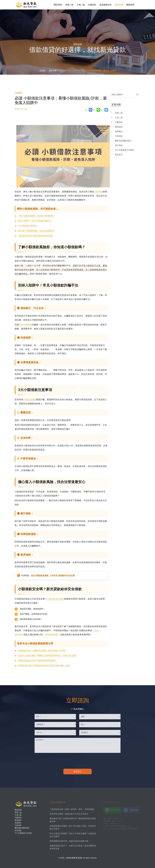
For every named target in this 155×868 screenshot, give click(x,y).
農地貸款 (119, 127)
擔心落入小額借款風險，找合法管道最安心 (37, 231)
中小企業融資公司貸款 (125, 150)
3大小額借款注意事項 (27, 226)
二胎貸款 (42, 71)
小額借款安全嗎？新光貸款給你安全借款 (36, 236)
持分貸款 (119, 145)
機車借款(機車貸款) (123, 141)
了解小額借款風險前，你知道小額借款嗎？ (37, 216)
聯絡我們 (130, 5)
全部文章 (119, 155)
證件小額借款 (25, 325)
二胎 (25, 266)
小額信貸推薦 (30, 400)
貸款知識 (119, 5)
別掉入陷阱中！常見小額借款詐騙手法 (35, 221)
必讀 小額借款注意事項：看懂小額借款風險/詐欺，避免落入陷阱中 (88, 71)
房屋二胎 (69, 5)
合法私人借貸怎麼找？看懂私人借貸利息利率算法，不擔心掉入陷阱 (47, 656)
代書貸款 (92, 5)
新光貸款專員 (51, 635)
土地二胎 (81, 5)
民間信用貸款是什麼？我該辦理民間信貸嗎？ (37, 661)
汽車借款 (119, 136)
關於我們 (58, 5)
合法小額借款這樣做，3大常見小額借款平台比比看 (53, 576)
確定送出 (78, 771)
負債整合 (119, 131)
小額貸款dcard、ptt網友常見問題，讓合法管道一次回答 (42, 651)
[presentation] (78, 761)
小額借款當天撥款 (56, 599)
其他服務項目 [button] (106, 5)
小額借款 (98, 192)
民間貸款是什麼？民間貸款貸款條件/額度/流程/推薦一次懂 (44, 666)
